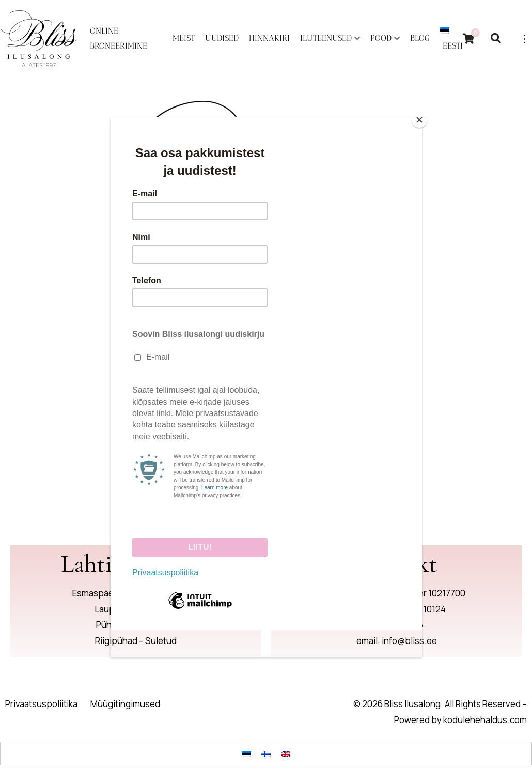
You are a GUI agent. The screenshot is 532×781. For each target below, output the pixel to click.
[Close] (419, 120)
